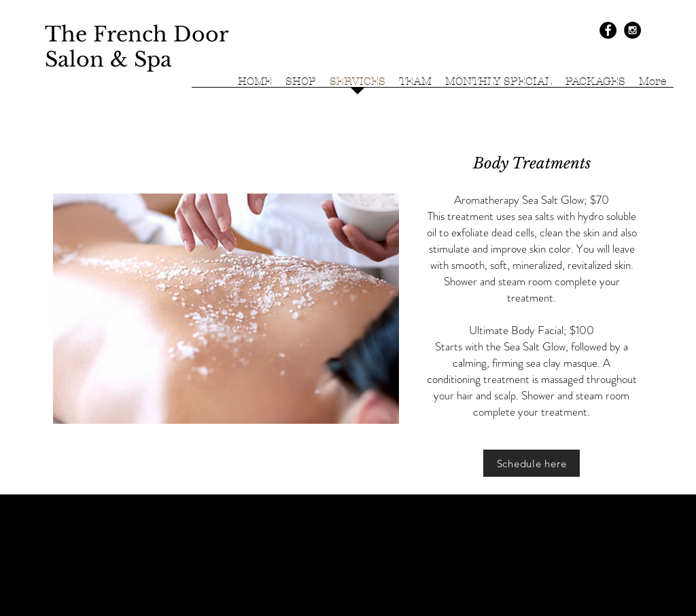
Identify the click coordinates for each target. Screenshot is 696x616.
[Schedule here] (532, 463)
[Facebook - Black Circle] (608, 30)
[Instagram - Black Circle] (632, 30)
